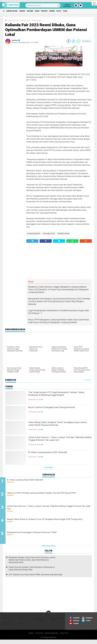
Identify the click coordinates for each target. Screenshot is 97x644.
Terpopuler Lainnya (48, 550)
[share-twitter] (73, 41)
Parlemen (37, 11)
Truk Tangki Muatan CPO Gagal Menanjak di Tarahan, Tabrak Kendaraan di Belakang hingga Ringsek (59, 397)
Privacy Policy (66, 637)
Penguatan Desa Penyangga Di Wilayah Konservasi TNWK (46, 537)
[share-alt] (32, 241)
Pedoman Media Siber (52, 637)
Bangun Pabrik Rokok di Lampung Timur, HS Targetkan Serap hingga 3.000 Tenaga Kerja (52, 524)
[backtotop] (48, 617)
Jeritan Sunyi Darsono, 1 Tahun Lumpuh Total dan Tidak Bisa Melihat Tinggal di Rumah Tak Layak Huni (58, 442)
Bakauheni (6, 622)
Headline (22, 627)
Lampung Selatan (14, 11)
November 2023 (28, 20)
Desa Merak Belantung (39, 623)
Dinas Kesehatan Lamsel (57, 623)
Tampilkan (87, 380)
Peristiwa (55, 11)
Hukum (46, 11)
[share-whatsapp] (78, 41)
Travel (82, 11)
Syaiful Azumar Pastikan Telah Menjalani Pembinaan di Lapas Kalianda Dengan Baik (32, 573)
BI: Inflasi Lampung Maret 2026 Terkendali (56, 453)
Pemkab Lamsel (40, 20)
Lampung (27, 11)
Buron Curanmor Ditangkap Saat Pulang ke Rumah (56, 410)
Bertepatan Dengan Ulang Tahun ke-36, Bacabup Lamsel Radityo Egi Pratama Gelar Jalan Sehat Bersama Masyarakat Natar (32, 564)
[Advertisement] (15, 81)
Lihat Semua (48, 468)
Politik (74, 11)
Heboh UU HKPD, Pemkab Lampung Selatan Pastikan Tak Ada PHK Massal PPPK (51, 496)
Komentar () (87, 41)
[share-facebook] (69, 41)
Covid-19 (22, 622)
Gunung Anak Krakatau (7, 628)
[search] (43, 5)
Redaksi (29, 637)
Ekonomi (65, 11)
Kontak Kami (38, 637)
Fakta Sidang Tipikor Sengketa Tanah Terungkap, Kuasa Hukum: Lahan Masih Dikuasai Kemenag (54, 427)
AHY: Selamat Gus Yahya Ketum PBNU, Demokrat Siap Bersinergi (35, 579)
